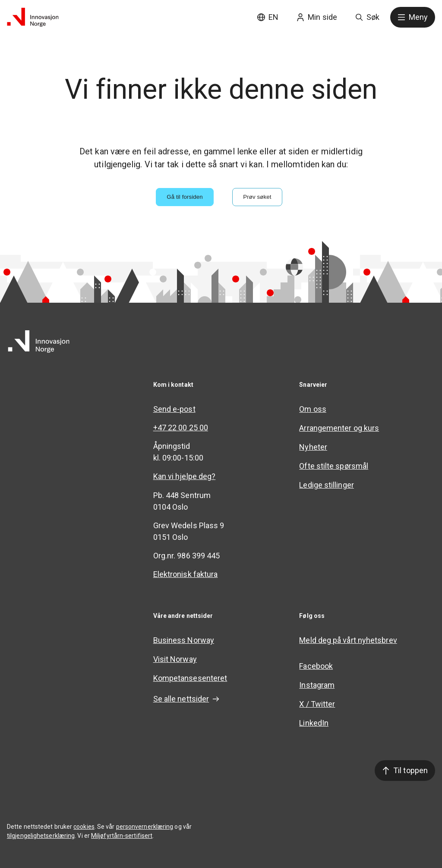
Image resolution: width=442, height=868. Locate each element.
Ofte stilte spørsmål (334, 466)
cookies (84, 827)
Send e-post (174, 409)
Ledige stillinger (327, 485)
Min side (317, 17)
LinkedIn (314, 723)
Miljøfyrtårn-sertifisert (122, 836)
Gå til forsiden (185, 197)
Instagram (317, 685)
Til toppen (405, 770)
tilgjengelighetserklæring (41, 836)
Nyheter (313, 447)
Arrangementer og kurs (339, 428)
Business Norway (184, 640)
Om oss (313, 409)
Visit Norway (175, 659)
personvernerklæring (145, 827)
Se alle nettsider (186, 699)
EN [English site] (268, 17)
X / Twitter (317, 704)
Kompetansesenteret (190, 678)
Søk (367, 17)
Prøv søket (257, 197)
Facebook (316, 666)
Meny (413, 17)
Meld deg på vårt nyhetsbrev (348, 640)
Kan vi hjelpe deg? (185, 476)
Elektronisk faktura (186, 574)
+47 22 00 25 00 (181, 428)
